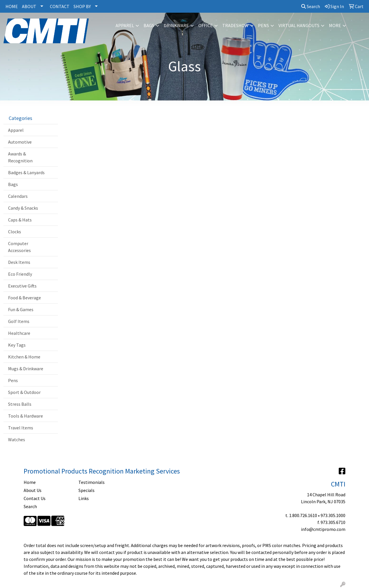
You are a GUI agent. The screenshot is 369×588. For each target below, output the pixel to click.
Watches (17, 439)
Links (84, 498)
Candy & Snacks (23, 208)
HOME (12, 6)
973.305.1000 (333, 515)
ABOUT (29, 6)
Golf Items (19, 321)
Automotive (20, 142)
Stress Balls (20, 404)
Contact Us (35, 498)
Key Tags (17, 345)
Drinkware (176, 25)
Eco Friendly (20, 274)
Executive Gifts (22, 286)
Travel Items (21, 428)
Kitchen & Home (24, 357)
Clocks (15, 232)
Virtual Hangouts (299, 25)
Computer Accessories (19, 247)
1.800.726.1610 (303, 515)
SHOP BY (82, 6)
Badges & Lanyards (26, 172)
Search (311, 6)
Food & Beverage (25, 298)
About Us (33, 490)
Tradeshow (235, 25)
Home (30, 482)
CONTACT (60, 6)
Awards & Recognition (20, 157)
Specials (86, 490)
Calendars (18, 196)
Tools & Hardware (26, 416)
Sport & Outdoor (24, 392)
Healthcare (19, 333)
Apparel (125, 25)
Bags (149, 25)
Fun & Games (21, 309)
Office (206, 25)
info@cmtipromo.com (323, 529)
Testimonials (92, 482)
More (335, 25)
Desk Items (19, 262)
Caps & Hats (20, 220)
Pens (263, 25)
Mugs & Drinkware (26, 369)
